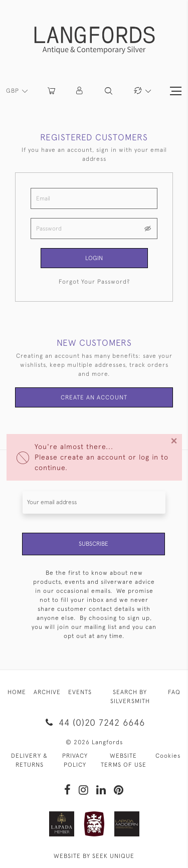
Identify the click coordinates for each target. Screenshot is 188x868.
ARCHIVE (47, 692)
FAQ (174, 692)
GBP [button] (14, 91)
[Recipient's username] (94, 502)
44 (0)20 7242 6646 (94, 722)
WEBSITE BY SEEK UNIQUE (94, 856)
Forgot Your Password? (94, 282)
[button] (80, 91)
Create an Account (94, 397)
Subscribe (93, 544)
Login (94, 258)
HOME (17, 692)
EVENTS (80, 692)
